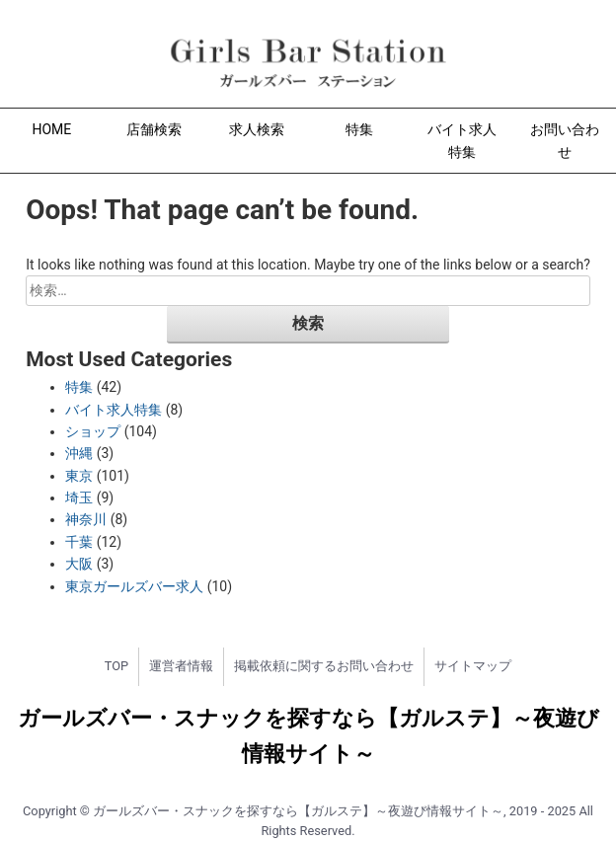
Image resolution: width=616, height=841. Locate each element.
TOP (116, 666)
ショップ (93, 431)
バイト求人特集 (462, 140)
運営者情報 (181, 666)
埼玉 (79, 497)
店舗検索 (154, 129)
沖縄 (79, 453)
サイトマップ (473, 666)
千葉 (79, 542)
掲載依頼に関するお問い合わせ (324, 666)
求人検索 (257, 129)
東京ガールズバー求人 (134, 586)
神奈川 (86, 519)
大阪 (79, 564)
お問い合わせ (565, 140)
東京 (79, 476)
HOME (52, 129)
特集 (359, 129)
